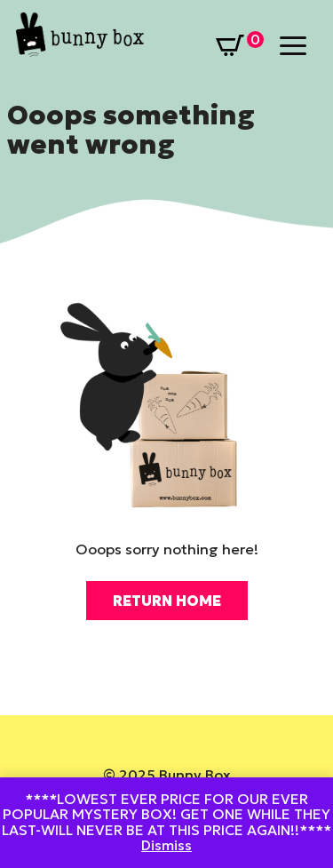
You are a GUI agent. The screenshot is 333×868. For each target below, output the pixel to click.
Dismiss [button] (166, 845)
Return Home (167, 601)
